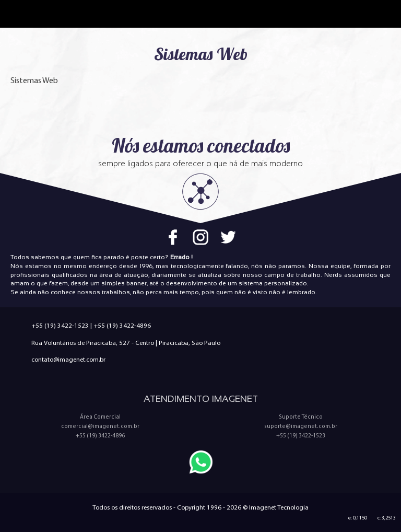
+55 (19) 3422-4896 (122, 325)
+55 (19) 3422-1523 (60, 325)
